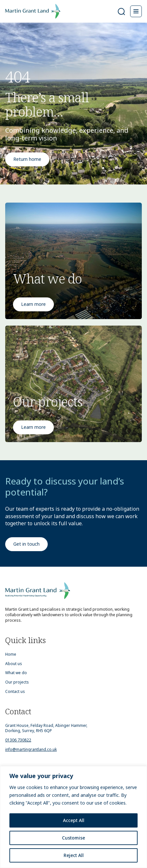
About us (14, 664)
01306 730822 (18, 740)
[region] (73, 817)
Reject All (74, 855)
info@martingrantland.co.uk (31, 749)
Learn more (33, 304)
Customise (73, 838)
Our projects (17, 682)
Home (11, 654)
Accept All (74, 820)
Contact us (15, 692)
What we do (16, 673)
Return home (27, 159)
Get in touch (26, 544)
